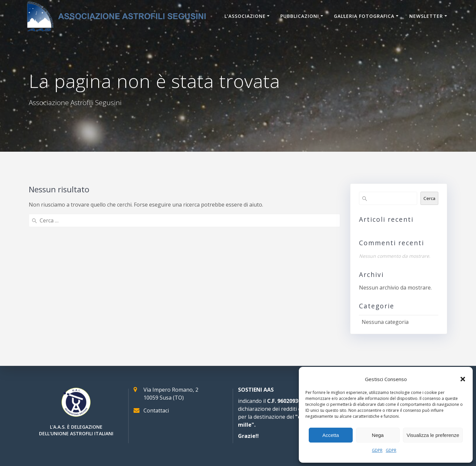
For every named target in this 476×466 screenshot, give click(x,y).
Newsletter (426, 16)
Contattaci (156, 410)
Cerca (429, 198)
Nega (378, 435)
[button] (463, 379)
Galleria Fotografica (364, 16)
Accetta (331, 435)
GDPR (377, 450)
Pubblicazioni (300, 16)
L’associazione (245, 16)
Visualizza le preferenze (433, 435)
